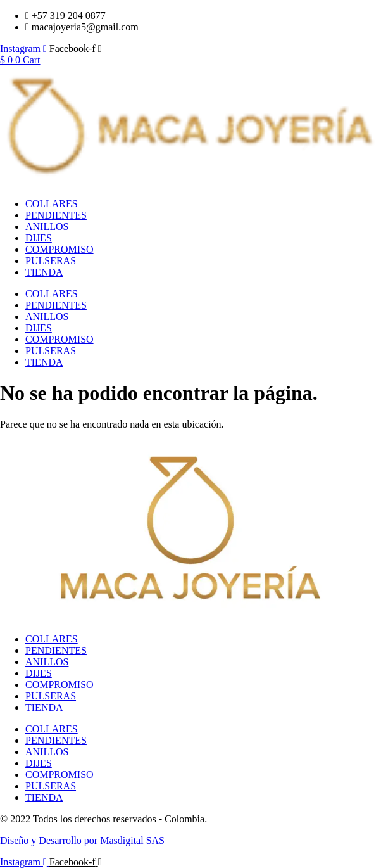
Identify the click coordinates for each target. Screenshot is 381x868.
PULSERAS (51, 261)
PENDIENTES (56, 215)
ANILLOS (47, 227)
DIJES (39, 238)
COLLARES (52, 204)
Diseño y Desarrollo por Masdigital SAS (82, 840)
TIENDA (44, 272)
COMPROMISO (59, 249)
